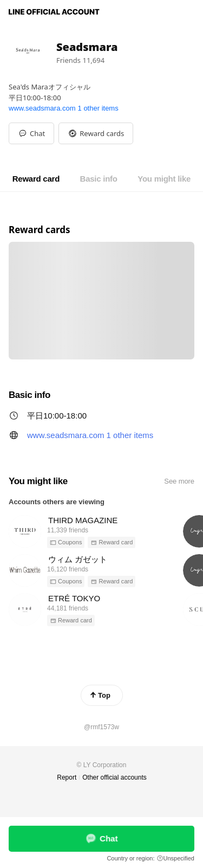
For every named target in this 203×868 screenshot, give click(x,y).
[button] (96, 133)
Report (67, 777)
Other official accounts (114, 777)
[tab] (36, 179)
